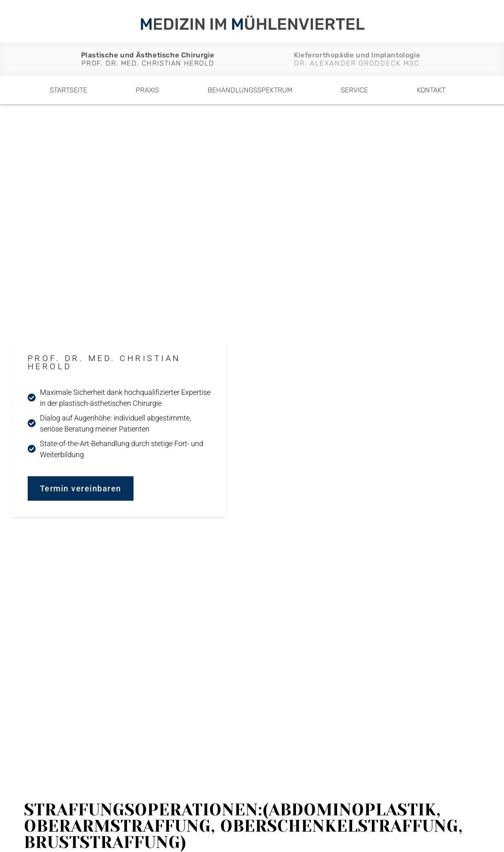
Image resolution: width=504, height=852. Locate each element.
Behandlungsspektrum (250, 90)
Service (354, 90)
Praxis (147, 90)
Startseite (68, 90)
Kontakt (431, 90)
